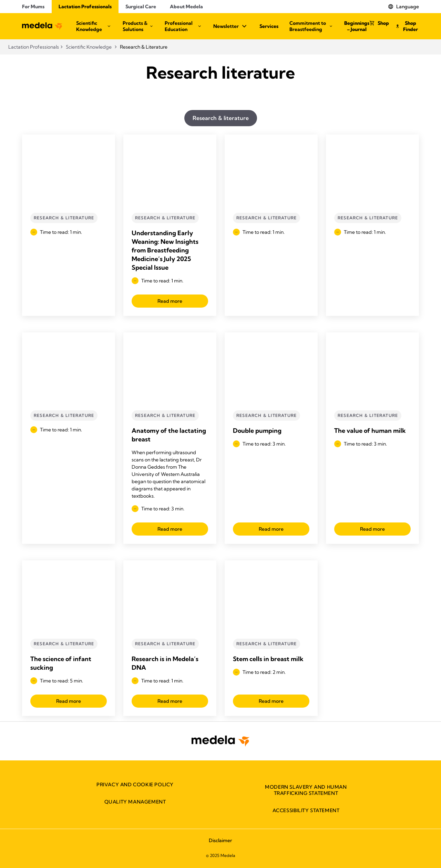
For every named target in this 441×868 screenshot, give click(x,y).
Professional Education (183, 26)
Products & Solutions (138, 26)
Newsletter (231, 26)
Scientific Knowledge (94, 26)
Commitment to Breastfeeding (311, 26)
